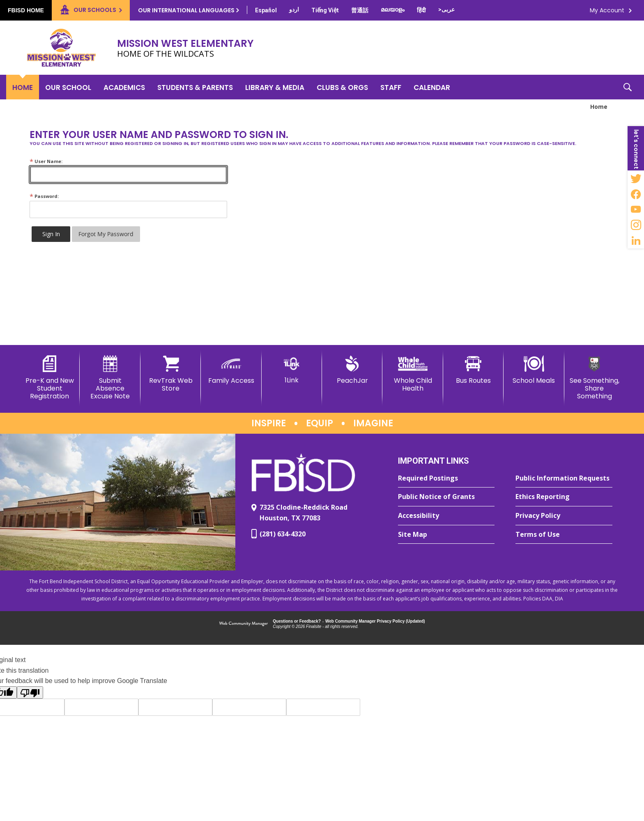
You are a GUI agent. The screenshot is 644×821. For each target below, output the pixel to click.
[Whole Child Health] (413, 374)
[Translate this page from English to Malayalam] (393, 9)
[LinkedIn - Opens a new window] (636, 241)
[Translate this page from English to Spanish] (266, 10)
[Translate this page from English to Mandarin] (360, 10)
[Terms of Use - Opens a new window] (564, 535)
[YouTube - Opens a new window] (636, 209)
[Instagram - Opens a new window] (636, 225)
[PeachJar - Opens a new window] (352, 370)
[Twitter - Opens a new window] (636, 178)
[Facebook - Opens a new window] (636, 194)
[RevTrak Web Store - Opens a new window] (171, 374)
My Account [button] (607, 10)
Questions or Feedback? (297, 621)
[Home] (23, 87)
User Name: (46, 161)
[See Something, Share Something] (595, 378)
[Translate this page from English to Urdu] (294, 9)
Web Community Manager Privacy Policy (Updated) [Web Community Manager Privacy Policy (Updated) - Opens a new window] (375, 621)
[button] (628, 87)
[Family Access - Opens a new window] (231, 370)
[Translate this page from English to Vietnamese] (325, 10)
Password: (44, 196)
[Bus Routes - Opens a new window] (473, 370)
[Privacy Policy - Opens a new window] (564, 516)
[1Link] (292, 370)
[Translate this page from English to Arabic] (446, 9)
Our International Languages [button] (186, 10)
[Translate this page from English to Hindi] (421, 10)
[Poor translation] (30, 692)
